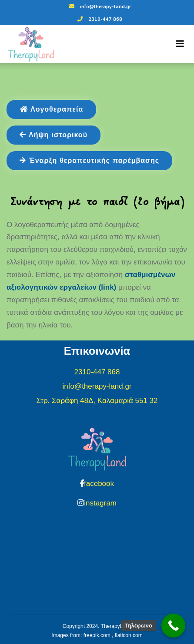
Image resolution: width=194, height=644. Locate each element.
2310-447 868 (99, 19)
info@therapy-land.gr (99, 7)
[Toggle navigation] (180, 44)
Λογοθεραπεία (51, 109)
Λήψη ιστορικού (54, 135)
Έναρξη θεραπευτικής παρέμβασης (89, 161)
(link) (106, 287)
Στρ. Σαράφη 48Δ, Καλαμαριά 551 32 (97, 401)
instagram (100, 503)
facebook (99, 484)
